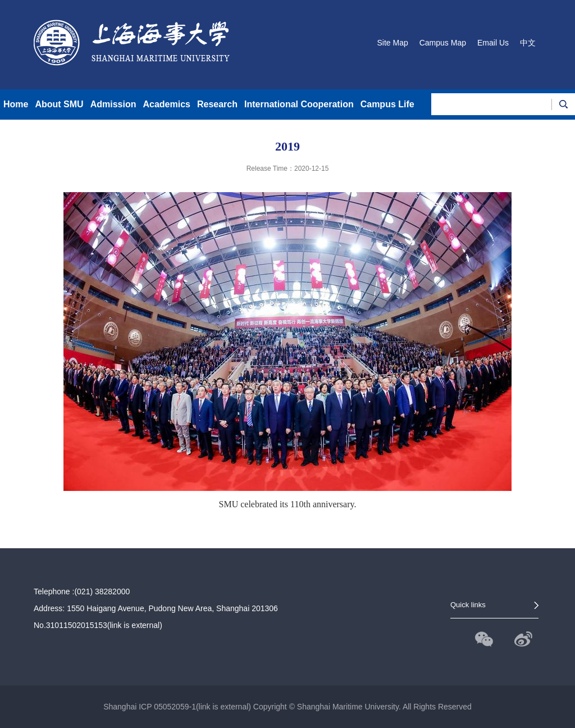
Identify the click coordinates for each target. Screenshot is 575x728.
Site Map (392, 43)
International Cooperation (299, 104)
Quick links (468, 605)
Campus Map (443, 43)
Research (217, 104)
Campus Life (387, 104)
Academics (166, 104)
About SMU (59, 104)
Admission (113, 104)
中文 (528, 43)
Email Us (493, 43)
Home (16, 104)
